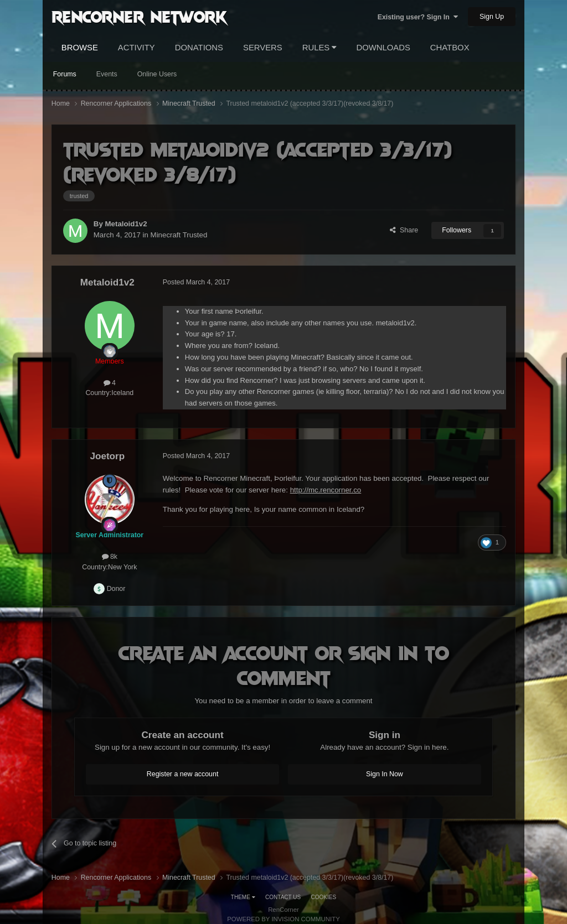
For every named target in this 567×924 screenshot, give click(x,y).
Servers (263, 48)
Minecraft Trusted (179, 235)
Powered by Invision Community (283, 919)
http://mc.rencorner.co (326, 490)
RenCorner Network (139, 16)
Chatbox (450, 48)
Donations (199, 48)
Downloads (383, 48)
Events (107, 74)
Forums (65, 74)
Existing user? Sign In (418, 17)
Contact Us (283, 897)
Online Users (157, 74)
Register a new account (183, 774)
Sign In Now (385, 774)
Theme (243, 897)
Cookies (324, 897)
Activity (136, 48)
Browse (80, 48)
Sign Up (492, 17)
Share (404, 230)
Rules (319, 48)
